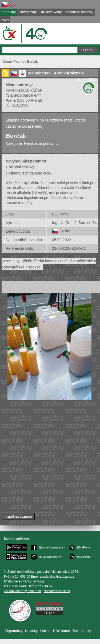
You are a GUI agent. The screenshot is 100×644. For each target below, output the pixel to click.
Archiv (19, 61)
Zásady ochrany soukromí (23, 591)
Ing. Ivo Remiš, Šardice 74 (74, 223)
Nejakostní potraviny (41, 143)
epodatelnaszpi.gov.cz (57, 577)
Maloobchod (39, 73)
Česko (65, 231)
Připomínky (14, 631)
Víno (40, 120)
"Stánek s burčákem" (23, 95)
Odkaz (45, 631)
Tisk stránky (82, 631)
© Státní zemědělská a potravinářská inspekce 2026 (41, 572)
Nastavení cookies (57, 591)
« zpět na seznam (18, 516)
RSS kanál (61, 631)
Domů (7, 61)
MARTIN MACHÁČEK (24, 90)
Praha (11, 100)
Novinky (31, 631)
